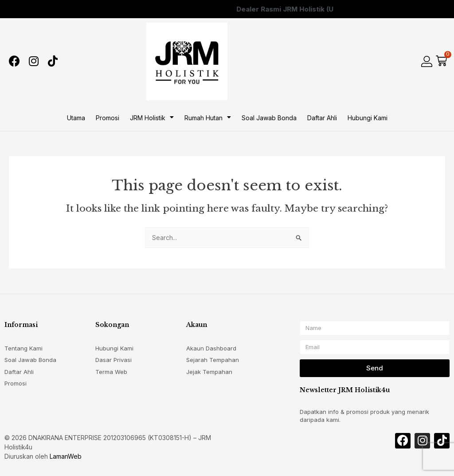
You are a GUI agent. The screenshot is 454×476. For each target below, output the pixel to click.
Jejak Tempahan (209, 372)
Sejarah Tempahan (213, 360)
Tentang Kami (23, 348)
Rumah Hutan (208, 118)
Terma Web (111, 372)
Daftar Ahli (322, 118)
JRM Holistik (152, 118)
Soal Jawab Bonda (269, 118)
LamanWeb (66, 456)
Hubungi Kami (368, 118)
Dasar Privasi (113, 360)
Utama (76, 118)
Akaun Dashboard (211, 348)
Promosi (108, 118)
